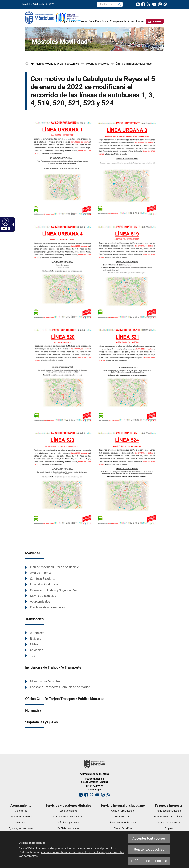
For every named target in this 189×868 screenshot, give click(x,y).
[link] (138, 5)
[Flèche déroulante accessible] (12, 224)
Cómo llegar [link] (95, 790)
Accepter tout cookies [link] (149, 838)
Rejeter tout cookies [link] (149, 850)
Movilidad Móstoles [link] (97, 64)
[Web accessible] (5, 222)
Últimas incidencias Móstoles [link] (134, 64)
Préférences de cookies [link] (149, 861)
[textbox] (107, 4)
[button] (120, 4)
